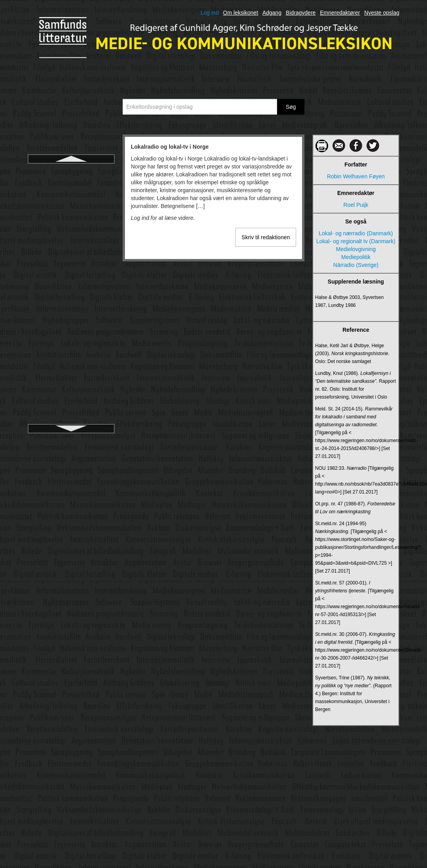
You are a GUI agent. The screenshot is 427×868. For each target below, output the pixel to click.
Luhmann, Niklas (71, 185)
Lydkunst (71, 242)
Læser (71, 299)
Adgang (272, 13)
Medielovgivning (356, 249)
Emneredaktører (340, 13)
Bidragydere (301, 13)
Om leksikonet (241, 13)
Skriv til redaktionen (266, 237)
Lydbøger (71, 228)
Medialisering (71, 385)
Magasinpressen (71, 314)
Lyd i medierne (71, 200)
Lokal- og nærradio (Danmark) (356, 233)
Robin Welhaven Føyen (356, 176)
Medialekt (71, 371)
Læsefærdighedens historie (71, 285)
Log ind (210, 13)
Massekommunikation (71, 356)
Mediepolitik (356, 257)
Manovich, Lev (71, 328)
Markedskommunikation (71, 342)
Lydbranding (71, 214)
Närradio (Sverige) (356, 265)
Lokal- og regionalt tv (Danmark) (356, 241)
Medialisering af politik (71, 399)
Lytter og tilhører (71, 257)
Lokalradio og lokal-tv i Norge (71, 171)
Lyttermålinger (71, 271)
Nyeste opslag (382, 13)
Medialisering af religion (71, 413)
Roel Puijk (356, 205)
